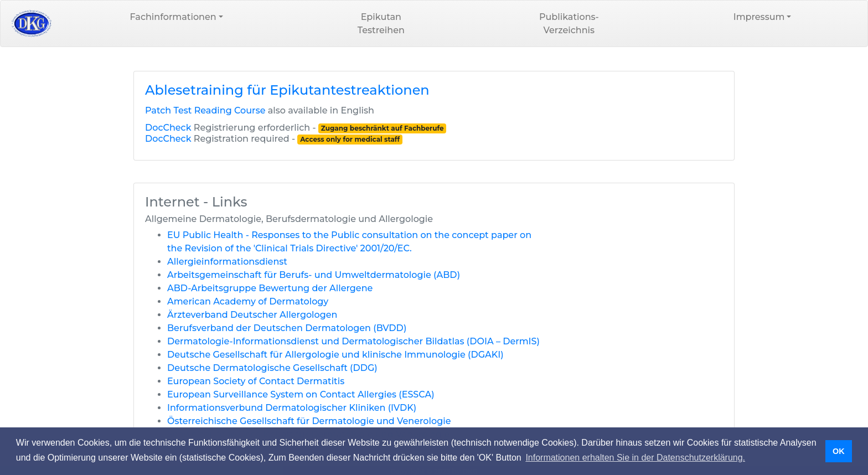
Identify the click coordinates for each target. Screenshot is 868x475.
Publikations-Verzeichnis (569, 24)
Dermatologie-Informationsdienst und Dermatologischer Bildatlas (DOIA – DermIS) (353, 341)
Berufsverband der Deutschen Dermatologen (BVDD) (287, 328)
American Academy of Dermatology (248, 301)
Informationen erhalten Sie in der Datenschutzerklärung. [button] (635, 458)
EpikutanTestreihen (381, 24)
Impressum (759, 17)
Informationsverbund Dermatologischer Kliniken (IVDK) (292, 408)
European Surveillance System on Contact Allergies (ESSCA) (301, 394)
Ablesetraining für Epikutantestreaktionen (287, 90)
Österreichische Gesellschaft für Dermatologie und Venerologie (309, 421)
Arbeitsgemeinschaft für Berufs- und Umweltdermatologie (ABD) (314, 275)
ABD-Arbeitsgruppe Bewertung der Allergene (270, 288)
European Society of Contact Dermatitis (256, 381)
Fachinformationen (173, 17)
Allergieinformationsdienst (227, 262)
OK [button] (839, 451)
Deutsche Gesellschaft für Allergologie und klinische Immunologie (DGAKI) (335, 355)
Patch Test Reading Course (205, 110)
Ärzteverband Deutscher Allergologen (252, 315)
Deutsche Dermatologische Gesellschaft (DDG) (272, 368)
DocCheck (168, 128)
